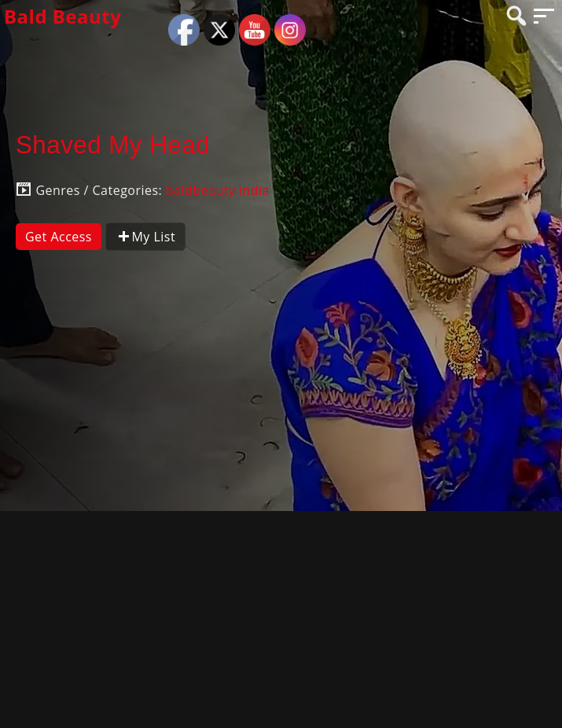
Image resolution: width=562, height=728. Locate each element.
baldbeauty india (218, 190)
